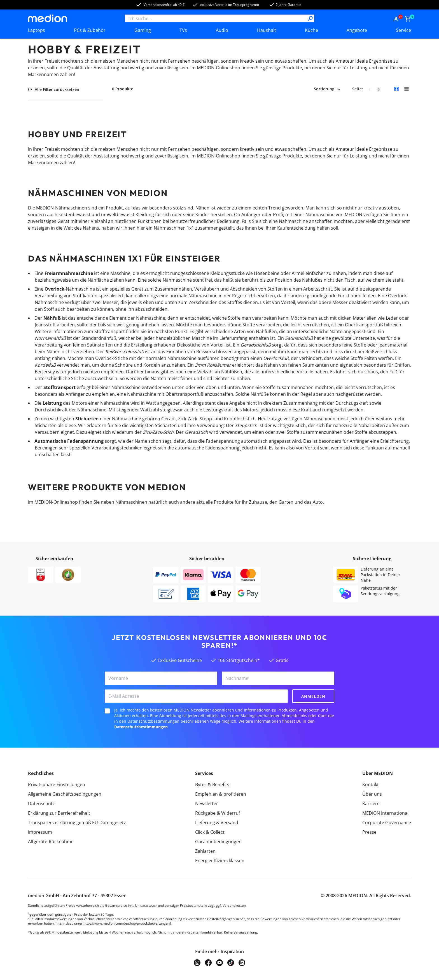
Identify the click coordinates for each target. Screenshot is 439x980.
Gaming (143, 30)
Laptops (37, 30)
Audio (222, 30)
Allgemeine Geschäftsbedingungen (65, 794)
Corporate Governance (387, 823)
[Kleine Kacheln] (396, 89)
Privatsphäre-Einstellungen (57, 785)
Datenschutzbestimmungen (141, 727)
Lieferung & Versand (217, 823)
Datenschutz (41, 804)
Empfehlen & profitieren (221, 794)
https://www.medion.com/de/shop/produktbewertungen (127, 923)
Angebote (357, 30)
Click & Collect (210, 832)
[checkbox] (107, 711)
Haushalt (267, 30)
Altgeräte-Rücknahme (51, 842)
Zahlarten (205, 851)
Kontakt (371, 785)
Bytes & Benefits (212, 785)
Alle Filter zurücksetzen (54, 89)
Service (403, 30)
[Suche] (310, 18)
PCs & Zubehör (90, 30)
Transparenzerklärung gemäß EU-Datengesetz (77, 823)
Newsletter (207, 804)
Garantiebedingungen (218, 842)
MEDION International (385, 813)
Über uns (372, 794)
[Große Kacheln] (407, 89)
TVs (183, 30)
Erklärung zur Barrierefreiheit (59, 813)
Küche (311, 30)
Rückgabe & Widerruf (218, 813)
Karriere (371, 804)
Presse (369, 832)
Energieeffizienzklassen (220, 861)
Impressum (40, 832)
